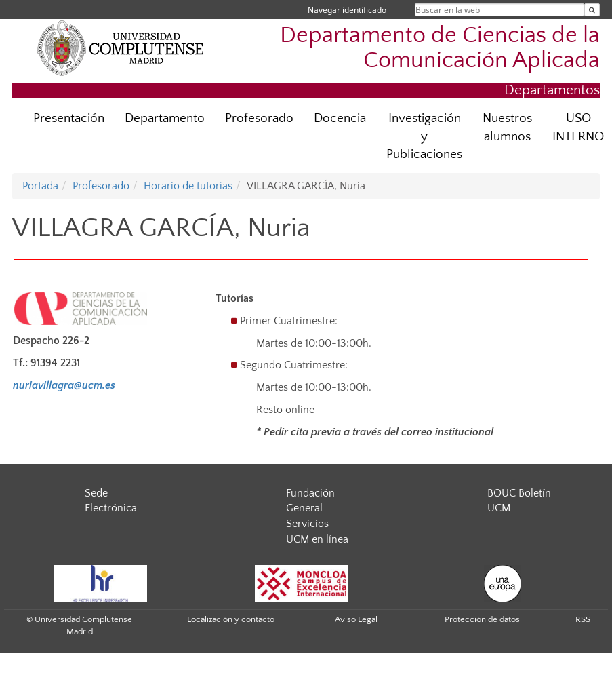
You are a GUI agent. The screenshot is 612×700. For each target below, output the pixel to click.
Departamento (165, 118)
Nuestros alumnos (507, 128)
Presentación (69, 118)
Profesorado (259, 118)
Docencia (340, 118)
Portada (40, 186)
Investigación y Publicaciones (424, 137)
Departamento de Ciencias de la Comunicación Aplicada (440, 48)
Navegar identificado (347, 10)
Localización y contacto (231, 619)
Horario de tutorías (188, 186)
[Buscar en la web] (592, 10)
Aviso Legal (356, 619)
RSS (583, 619)
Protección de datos (482, 619)
